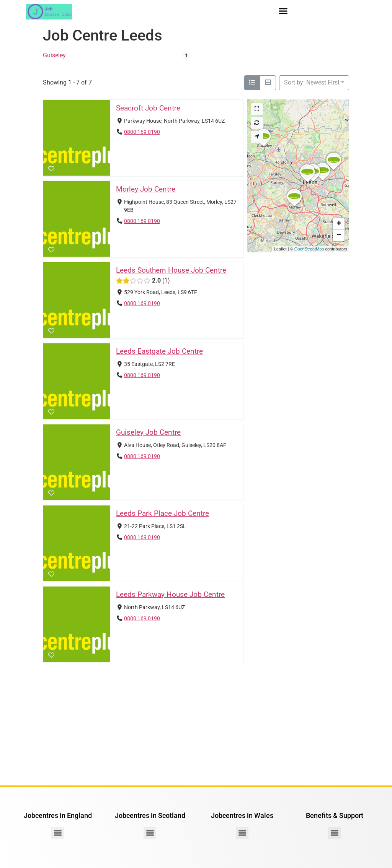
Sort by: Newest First (312, 82)
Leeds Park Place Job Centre (163, 513)
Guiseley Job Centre (148, 432)
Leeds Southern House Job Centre (171, 270)
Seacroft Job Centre (148, 108)
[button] (283, 11)
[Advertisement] (196, 724)
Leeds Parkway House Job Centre (170, 594)
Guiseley (54, 55)
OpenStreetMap (309, 249)
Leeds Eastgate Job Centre (159, 351)
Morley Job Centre (146, 189)
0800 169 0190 (142, 132)
